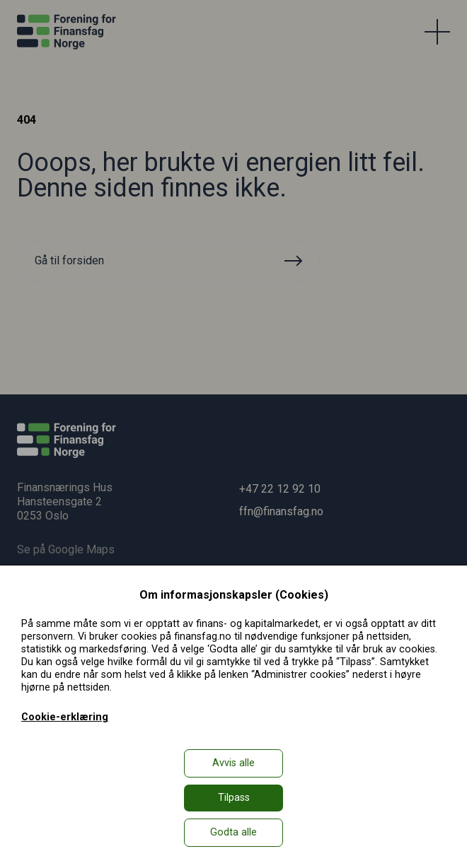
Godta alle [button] (233, 832)
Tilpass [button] (234, 798)
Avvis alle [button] (233, 763)
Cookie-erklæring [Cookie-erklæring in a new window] (65, 717)
